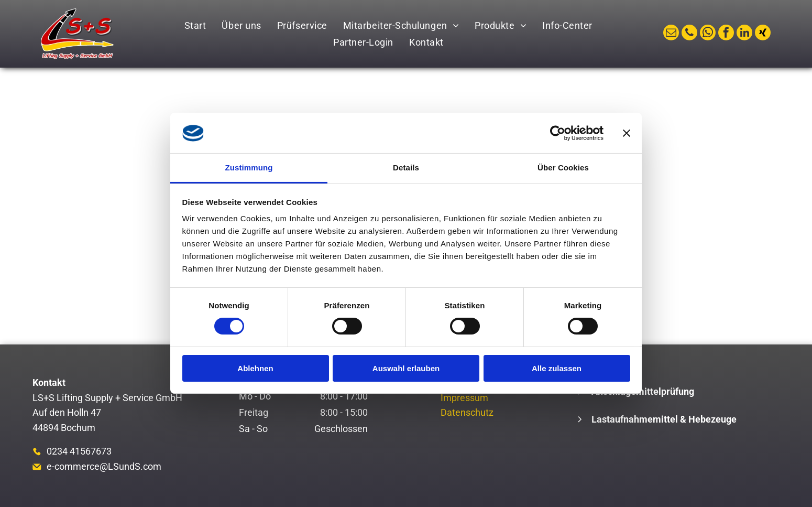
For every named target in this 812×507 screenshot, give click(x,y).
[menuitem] (195, 25)
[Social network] (763, 34)
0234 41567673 (79, 451)
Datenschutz (467, 412)
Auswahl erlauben (406, 368)
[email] (671, 34)
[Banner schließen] (627, 133)
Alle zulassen (557, 368)
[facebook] (726, 34)
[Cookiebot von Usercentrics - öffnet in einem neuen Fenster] (558, 133)
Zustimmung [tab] (249, 168)
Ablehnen (255, 368)
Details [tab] (406, 168)
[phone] (689, 34)
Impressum (464, 398)
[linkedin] (744, 34)
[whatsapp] (708, 34)
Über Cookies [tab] (563, 168)
